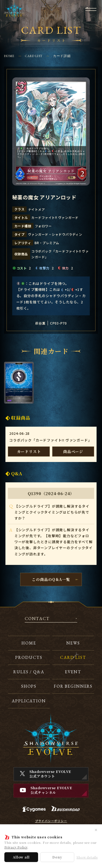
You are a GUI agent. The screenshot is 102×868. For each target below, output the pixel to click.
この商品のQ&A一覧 (51, 579)
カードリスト (29, 451)
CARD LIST (34, 56)
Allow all (21, 857)
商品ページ (73, 451)
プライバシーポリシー (51, 821)
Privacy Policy (16, 847)
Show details (87, 857)
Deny (57, 857)
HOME (9, 56)
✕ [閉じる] (96, 830)
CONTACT (37, 619)
